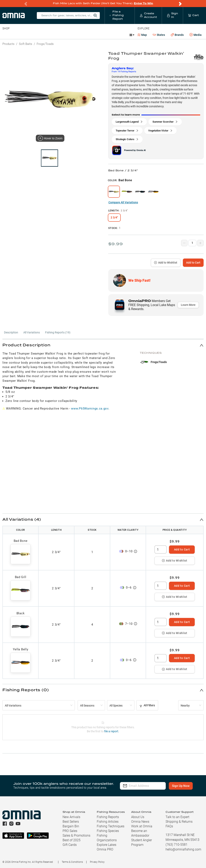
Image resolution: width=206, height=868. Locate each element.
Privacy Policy (97, 862)
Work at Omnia (142, 826)
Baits (6, 35)
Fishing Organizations (107, 838)
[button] (103, 345)
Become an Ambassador (140, 833)
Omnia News (140, 822)
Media (196, 35)
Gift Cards (70, 845)
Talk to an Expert (177, 817)
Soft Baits (26, 44)
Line (18, 35)
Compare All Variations (123, 202)
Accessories (80, 35)
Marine (98, 35)
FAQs (169, 826)
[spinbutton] (161, 549)
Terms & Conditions (72, 862)
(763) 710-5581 (177, 845)
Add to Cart (193, 263)
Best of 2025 (72, 840)
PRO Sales (70, 831)
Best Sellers (71, 822)
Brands (177, 35)
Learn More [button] (188, 305)
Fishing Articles (108, 822)
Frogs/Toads (45, 44)
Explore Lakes (107, 845)
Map (142, 35)
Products (8, 44)
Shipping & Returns (179, 822)
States (159, 35)
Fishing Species (108, 831)
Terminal (60, 35)
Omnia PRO (105, 849)
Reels (44, 35)
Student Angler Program (142, 842)
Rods (31, 35)
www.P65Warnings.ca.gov (90, 409)
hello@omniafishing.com (183, 849)
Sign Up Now (183, 786)
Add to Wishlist (166, 263)
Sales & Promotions (76, 835)
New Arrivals (71, 817)
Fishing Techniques (111, 826)
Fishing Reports (108, 817)
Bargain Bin (71, 826)
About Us (138, 817)
